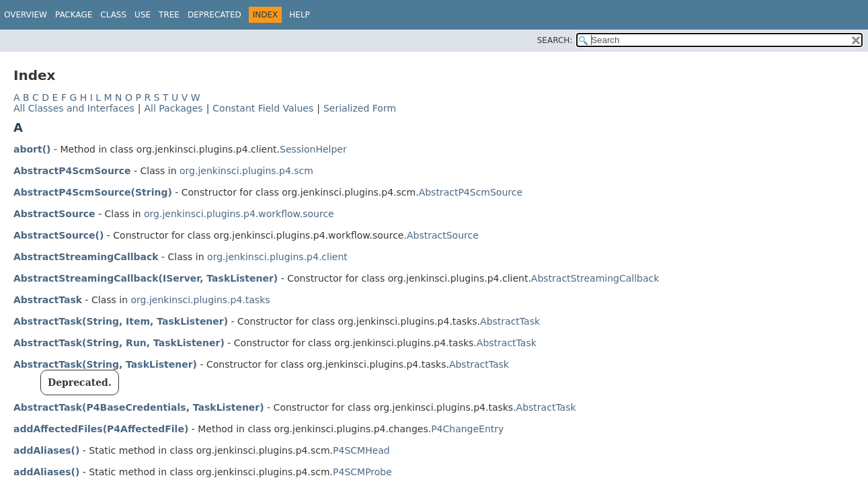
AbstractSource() (58, 235)
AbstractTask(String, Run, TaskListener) (119, 343)
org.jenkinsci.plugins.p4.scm (246, 171)
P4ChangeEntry (467, 429)
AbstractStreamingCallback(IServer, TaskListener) (146, 278)
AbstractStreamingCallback (86, 257)
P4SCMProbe (362, 472)
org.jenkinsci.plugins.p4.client (277, 257)
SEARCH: (555, 40)
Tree (169, 15)
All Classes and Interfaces (74, 108)
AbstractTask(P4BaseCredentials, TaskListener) (139, 407)
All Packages (173, 108)
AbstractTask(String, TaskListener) (105, 364)
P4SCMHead (361, 450)
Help (300, 15)
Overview (26, 15)
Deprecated (214, 15)
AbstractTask (48, 300)
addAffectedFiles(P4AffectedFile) (101, 429)
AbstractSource (54, 214)
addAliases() (46, 450)
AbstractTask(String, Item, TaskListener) (121, 321)
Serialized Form (360, 108)
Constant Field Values (263, 108)
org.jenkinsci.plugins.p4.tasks (201, 300)
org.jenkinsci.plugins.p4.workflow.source (239, 214)
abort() (32, 149)
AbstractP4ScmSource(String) (93, 192)
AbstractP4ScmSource (72, 171)
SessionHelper (313, 149)
